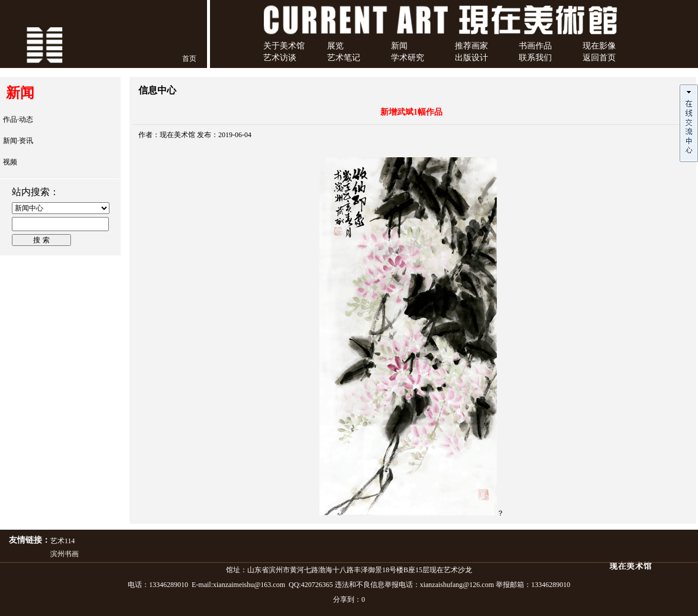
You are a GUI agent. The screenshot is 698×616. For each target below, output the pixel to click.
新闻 (399, 46)
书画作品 (535, 46)
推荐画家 (471, 46)
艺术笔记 (344, 58)
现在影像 (599, 46)
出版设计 (471, 58)
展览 (335, 46)
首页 (189, 59)
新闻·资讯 (18, 141)
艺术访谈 (280, 58)
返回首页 (599, 58)
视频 (10, 162)
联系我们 (535, 58)
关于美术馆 (284, 46)
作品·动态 (18, 119)
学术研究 (408, 58)
